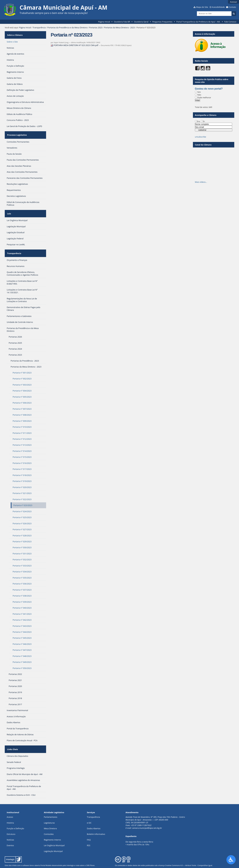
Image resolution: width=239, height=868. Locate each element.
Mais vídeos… (201, 182)
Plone (92, 856)
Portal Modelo (46, 856)
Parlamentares (50, 807)
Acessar (233, 2)
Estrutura (11, 824)
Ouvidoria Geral (141, 22)
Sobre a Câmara (14, 34)
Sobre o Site (12, 40)
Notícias (10, 830)
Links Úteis (12, 740)
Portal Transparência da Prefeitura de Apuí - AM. (198, 22)
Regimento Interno (52, 830)
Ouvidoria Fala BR (122, 22)
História (10, 813)
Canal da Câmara (203, 145)
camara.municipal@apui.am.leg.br (147, 818)
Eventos (10, 836)
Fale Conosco (230, 22)
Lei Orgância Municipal (54, 836)
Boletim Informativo (96, 824)
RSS (89, 836)
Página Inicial (104, 22)
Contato (232, 7)
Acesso (10, 807)
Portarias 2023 (96, 28)
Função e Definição (15, 819)
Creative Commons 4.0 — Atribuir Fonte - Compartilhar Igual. (189, 856)
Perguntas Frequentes (162, 22)
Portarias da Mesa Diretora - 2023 (119, 28)
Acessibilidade (218, 7)
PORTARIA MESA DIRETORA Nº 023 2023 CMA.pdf (75, 45)
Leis (9, 209)
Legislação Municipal (53, 841)
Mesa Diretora (50, 819)
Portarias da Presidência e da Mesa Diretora (67, 28)
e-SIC (89, 813)
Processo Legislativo (17, 132)
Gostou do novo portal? (209, 89)
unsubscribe (200, 137)
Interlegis (70, 856)
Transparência (39, 28)
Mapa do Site (202, 7)
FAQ (89, 830)
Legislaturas (49, 813)
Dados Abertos (94, 819)
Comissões (49, 824)
